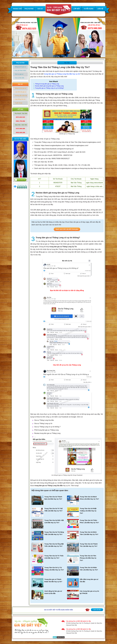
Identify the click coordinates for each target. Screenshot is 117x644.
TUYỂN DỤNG (88, 9)
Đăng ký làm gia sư (21, 88)
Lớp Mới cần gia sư (21, 92)
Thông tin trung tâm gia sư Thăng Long (47, 84)
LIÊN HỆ (100, 9)
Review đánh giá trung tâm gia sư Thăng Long (49, 86)
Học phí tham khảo (21, 70)
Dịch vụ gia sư (19, 74)
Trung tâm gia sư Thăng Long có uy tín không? (49, 88)
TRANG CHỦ (17, 9)
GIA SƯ (40, 9)
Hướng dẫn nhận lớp (21, 96)
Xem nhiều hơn (21, 180)
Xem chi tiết (97, 610)
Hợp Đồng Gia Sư (20, 99)
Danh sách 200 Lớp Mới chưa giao (67, 229)
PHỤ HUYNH (29, 9)
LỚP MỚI (77, 9)
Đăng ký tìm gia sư (20, 67)
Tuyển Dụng (19, 103)
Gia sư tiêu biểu (20, 78)
